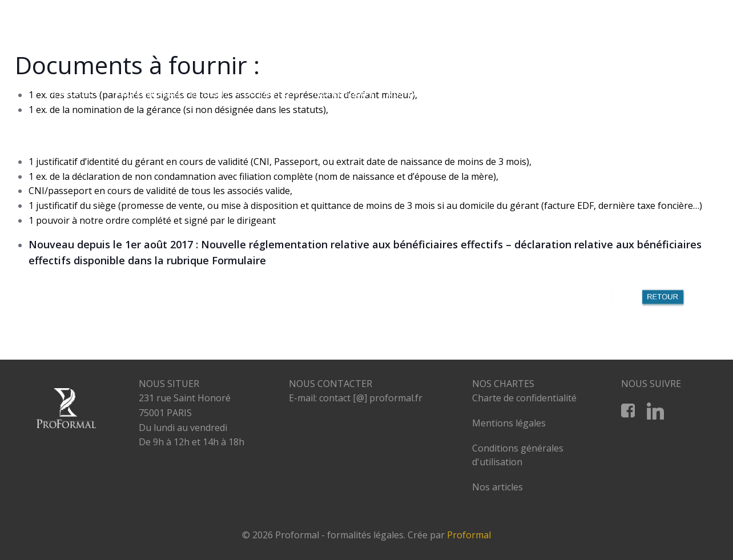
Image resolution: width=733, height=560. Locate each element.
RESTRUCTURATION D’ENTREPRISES (521, 94)
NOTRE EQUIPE (345, 94)
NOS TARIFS (412, 94)
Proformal (469, 535)
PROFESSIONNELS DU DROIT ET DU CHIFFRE (209, 94)
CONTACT (663, 116)
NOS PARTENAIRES (645, 94)
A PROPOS (77, 94)
